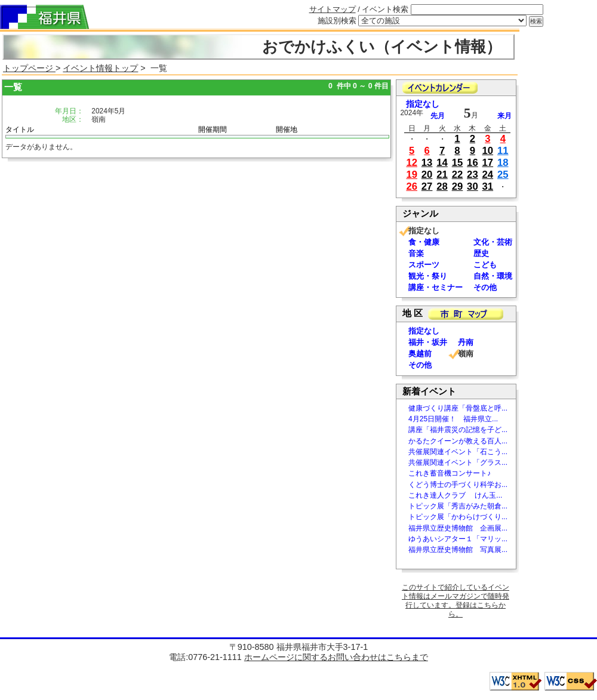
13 (427, 163)
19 (412, 175)
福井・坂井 (428, 342)
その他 (485, 287)
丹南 (466, 342)
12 (412, 163)
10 (488, 151)
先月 (438, 116)
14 (442, 163)
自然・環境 (493, 276)
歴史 (481, 253)
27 (427, 186)
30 (473, 186)
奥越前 (420, 354)
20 (427, 175)
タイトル (20, 129)
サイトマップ (333, 9)
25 (503, 175)
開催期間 (213, 129)
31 (488, 186)
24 (488, 175)
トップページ (29, 68)
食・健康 (424, 242)
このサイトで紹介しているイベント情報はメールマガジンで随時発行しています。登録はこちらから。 (456, 601)
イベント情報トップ (100, 68)
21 (442, 175)
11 (503, 151)
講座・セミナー (436, 287)
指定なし (423, 104)
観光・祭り (428, 276)
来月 (504, 116)
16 (473, 163)
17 (488, 163)
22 (458, 175)
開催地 (287, 129)
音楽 (416, 253)
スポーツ (424, 265)
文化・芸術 (493, 242)
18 (503, 163)
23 (473, 175)
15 (458, 163)
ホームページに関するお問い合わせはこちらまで (336, 657)
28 (442, 186)
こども (485, 265)
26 (412, 186)
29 (458, 186)
